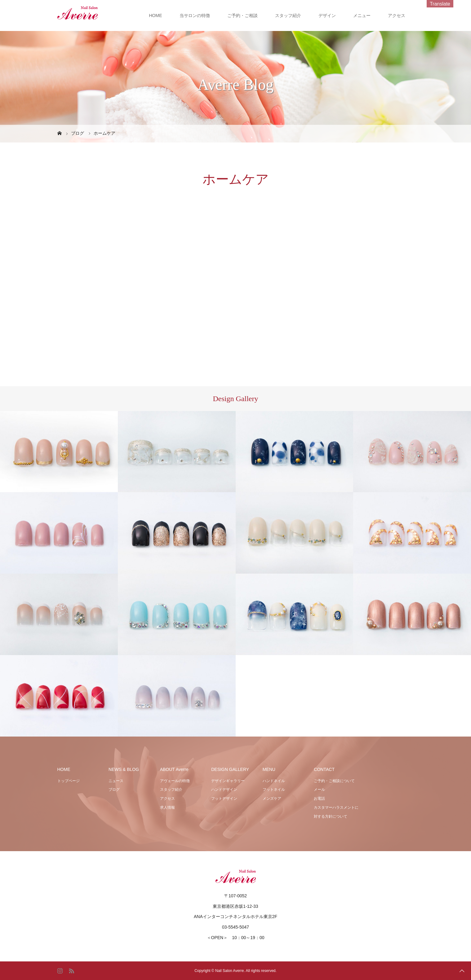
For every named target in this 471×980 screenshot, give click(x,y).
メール (319, 790)
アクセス (397, 15)
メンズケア (272, 798)
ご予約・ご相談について (334, 781)
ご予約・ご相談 (242, 15)
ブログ (114, 790)
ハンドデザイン (224, 790)
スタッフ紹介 (288, 15)
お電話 (319, 798)
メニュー (362, 15)
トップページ (69, 781)
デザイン (327, 15)
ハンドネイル (274, 781)
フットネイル (274, 790)
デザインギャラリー (228, 781)
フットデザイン (224, 798)
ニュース (116, 781)
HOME (156, 15)
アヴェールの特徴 (175, 781)
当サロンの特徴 (195, 15)
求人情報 (167, 807)
